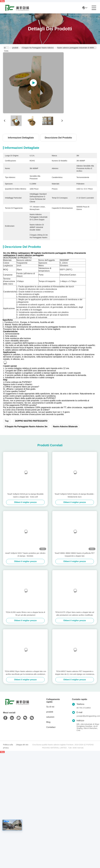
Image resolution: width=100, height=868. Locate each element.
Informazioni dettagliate (21, 138)
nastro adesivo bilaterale (65, 427)
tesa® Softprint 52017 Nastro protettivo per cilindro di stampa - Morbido (25, 555)
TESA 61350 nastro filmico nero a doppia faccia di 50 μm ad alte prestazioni (25, 614)
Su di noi (50, 707)
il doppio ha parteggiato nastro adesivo (38, 48)
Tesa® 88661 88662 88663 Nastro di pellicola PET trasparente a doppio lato (75, 555)
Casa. (6, 48)
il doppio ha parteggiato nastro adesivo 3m (26, 427)
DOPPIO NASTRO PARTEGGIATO (31, 421)
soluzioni (50, 717)
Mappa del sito (22, 745)
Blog (48, 722)
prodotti (15, 48)
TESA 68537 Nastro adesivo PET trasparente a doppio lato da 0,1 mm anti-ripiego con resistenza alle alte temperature (75, 673)
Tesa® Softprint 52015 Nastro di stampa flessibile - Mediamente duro (75, 495)
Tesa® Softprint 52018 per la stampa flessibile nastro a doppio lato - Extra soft (25, 495)
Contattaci (51, 727)
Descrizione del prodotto (58, 138)
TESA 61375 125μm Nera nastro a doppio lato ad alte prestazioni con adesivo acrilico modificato (75, 614)
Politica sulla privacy (8, 746)
